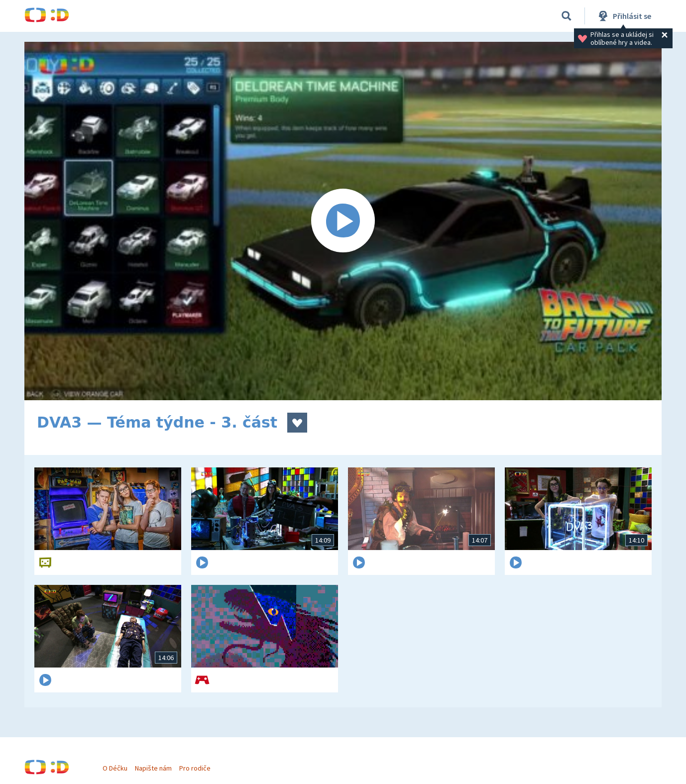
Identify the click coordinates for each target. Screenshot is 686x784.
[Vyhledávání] (567, 16)
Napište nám (158, 763)
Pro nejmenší (461, 16)
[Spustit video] (343, 221)
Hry (149, 16)
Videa (192, 16)
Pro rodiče (200, 763)
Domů (105, 16)
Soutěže (296, 16)
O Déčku (120, 763)
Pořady (241, 16)
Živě (345, 16)
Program (396, 16)
